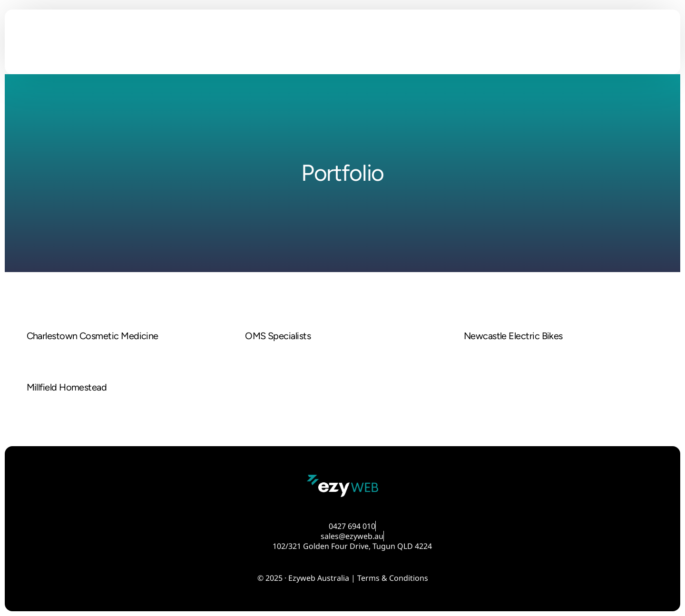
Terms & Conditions (393, 578)
